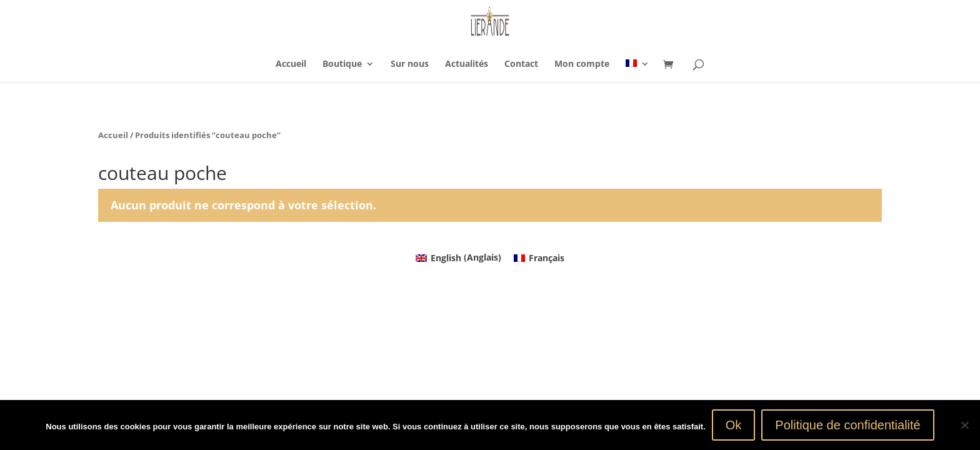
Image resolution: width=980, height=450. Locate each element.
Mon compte (582, 64)
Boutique (342, 64)
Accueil (291, 64)
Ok (734, 425)
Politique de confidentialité (847, 425)
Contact (521, 64)
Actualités (467, 64)
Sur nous (410, 64)
